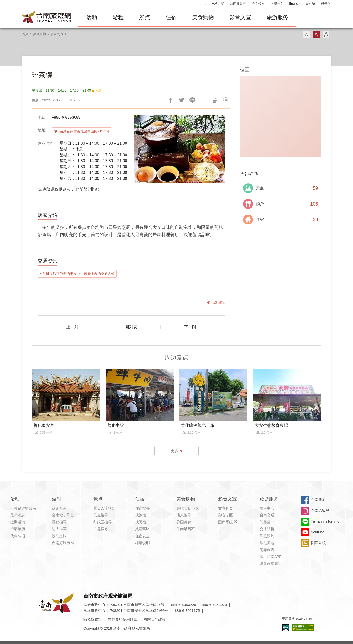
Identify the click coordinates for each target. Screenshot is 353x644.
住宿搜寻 (142, 508)
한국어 (326, 4)
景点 (145, 17)
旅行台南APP (271, 557)
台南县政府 (238, 4)
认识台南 (59, 508)
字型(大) (326, 34)
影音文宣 (240, 17)
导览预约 (267, 536)
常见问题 (267, 543)
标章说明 (142, 543)
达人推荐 (59, 529)
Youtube (318, 532)
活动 (92, 17)
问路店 (265, 522)
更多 (175, 451)
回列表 (131, 327)
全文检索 (258, 4)
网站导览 (218, 4)
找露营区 (142, 529)
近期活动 (18, 522)
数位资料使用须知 (123, 619)
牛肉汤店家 (186, 529)
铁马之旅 (59, 536)
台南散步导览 (63, 515)
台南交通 (267, 515)
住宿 (171, 17)
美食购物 (203, 17)
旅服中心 (267, 508)
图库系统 (226, 522)
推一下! (181, 100)
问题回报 (226, 100)
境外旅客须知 (271, 564)
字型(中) (316, 34)
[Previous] (142, 148)
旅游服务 (277, 17)
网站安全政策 (154, 619)
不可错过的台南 (23, 508)
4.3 (98, 90)
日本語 (310, 4)
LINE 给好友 (192, 100)
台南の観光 (320, 510)
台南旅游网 (47, 17)
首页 (25, 34)
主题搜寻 (101, 529)
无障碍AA (303, 627)
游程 (118, 17)
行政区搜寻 (103, 522)
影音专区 (226, 515)
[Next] (217, 148)
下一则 (190, 327)
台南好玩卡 (61, 543)
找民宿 (141, 522)
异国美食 (184, 522)
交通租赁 (267, 529)
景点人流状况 (104, 508)
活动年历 (18, 529)
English (294, 4)
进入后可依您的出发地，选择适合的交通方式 (80, 274)
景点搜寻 (101, 515)
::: (207, 4)
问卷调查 (267, 550)
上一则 (72, 327)
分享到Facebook (170, 100)
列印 (214, 100)
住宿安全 (142, 536)
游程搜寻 (59, 522)
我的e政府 (286, 627)
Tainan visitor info (325, 521)
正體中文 (277, 4)
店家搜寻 (184, 515)
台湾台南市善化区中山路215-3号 (85, 131)
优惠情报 (18, 536)
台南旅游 (318, 500)
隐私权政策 (93, 619)
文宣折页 (226, 508)
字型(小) (306, 34)
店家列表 (57, 34)
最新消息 (18, 515)
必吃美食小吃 (188, 508)
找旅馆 (141, 515)
